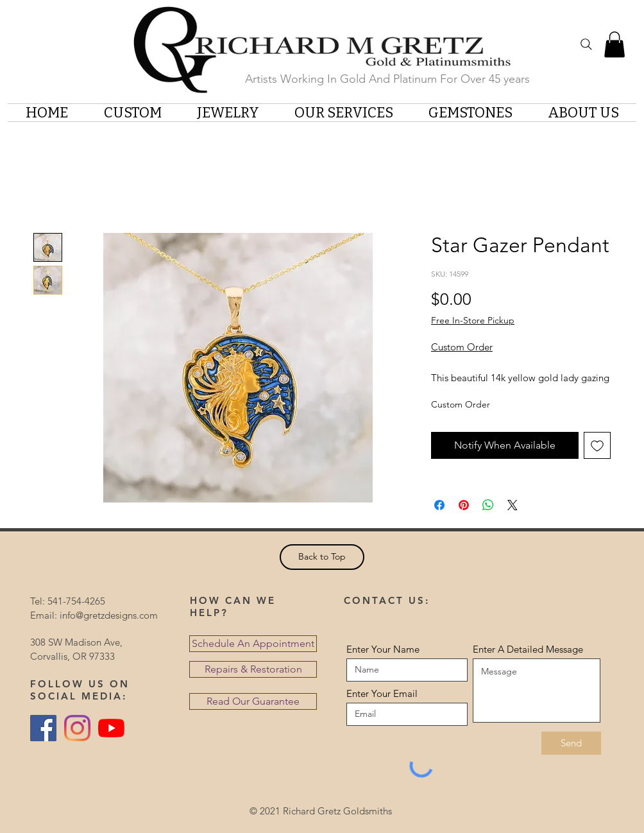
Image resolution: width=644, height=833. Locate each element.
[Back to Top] (322, 557)
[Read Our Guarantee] (253, 701)
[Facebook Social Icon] (43, 728)
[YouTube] (111, 728)
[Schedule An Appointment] (253, 644)
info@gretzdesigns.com (109, 615)
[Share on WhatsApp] (488, 505)
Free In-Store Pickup (473, 320)
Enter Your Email (382, 693)
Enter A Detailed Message (528, 649)
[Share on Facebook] (439, 505)
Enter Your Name (383, 649)
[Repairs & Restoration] (253, 669)
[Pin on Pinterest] (464, 505)
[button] (614, 45)
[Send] (571, 743)
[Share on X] (513, 505)
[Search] (586, 44)
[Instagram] (77, 728)
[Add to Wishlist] (597, 445)
